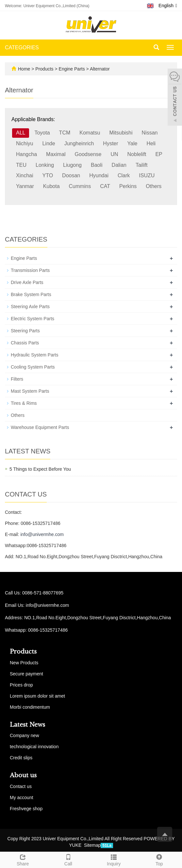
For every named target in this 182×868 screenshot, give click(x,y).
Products (45, 69)
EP (159, 154)
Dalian (119, 165)
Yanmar (25, 186)
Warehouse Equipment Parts (40, 427)
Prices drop (21, 685)
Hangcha (26, 154)
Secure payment (26, 674)
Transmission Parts (30, 270)
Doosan (71, 175)
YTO (48, 175)
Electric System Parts (33, 319)
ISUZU (147, 175)
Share (23, 859)
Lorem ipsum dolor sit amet (37, 696)
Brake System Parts (31, 294)
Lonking (45, 165)
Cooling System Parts (33, 367)
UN (114, 154)
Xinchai (25, 175)
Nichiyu (25, 143)
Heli (151, 143)
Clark (124, 175)
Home (24, 69)
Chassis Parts (25, 343)
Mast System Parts (30, 391)
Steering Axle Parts (30, 307)
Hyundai (99, 175)
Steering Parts (25, 331)
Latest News (27, 725)
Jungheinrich (79, 143)
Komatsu (90, 133)
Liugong (72, 165)
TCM (65, 133)
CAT (105, 186)
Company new (25, 735)
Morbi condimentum (30, 707)
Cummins (80, 186)
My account (22, 797)
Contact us (21, 786)
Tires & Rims (24, 403)
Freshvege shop (26, 809)
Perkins (128, 186)
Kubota (51, 186)
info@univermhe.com (42, 534)
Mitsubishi (121, 133)
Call (68, 859)
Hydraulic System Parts (34, 355)
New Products (24, 663)
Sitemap (92, 845)
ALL (21, 133)
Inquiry (114, 859)
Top (159, 859)
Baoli (97, 165)
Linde (49, 143)
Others (154, 186)
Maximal (56, 154)
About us (23, 775)
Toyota (42, 133)
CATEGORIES (22, 47)
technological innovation (34, 747)
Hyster (110, 143)
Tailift (141, 165)
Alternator (99, 69)
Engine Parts (72, 69)
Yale (132, 143)
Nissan (150, 133)
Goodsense (88, 154)
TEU (21, 165)
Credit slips (21, 758)
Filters (17, 379)
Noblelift (137, 154)
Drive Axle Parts (27, 282)
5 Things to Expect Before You (40, 469)
